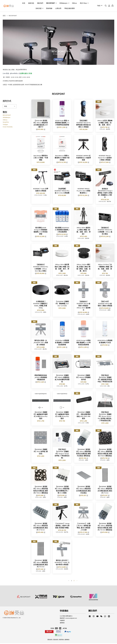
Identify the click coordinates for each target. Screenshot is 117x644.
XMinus (74, 4)
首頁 (24, 4)
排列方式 (7, 102)
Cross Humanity (8, 127)
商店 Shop (84, 4)
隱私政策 (50, 640)
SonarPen (6, 123)
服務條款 (62, 623)
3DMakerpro (64, 4)
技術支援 (39, 9)
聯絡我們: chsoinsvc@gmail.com (68, 619)
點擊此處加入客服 (26, 74)
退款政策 (56, 640)
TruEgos (5, 125)
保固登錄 (61, 640)
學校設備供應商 (70, 9)
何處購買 (62, 621)
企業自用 (58, 9)
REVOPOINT (51, 4)
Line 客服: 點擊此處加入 (66, 617)
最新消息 (31, 4)
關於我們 (40, 4)
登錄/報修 (49, 9)
